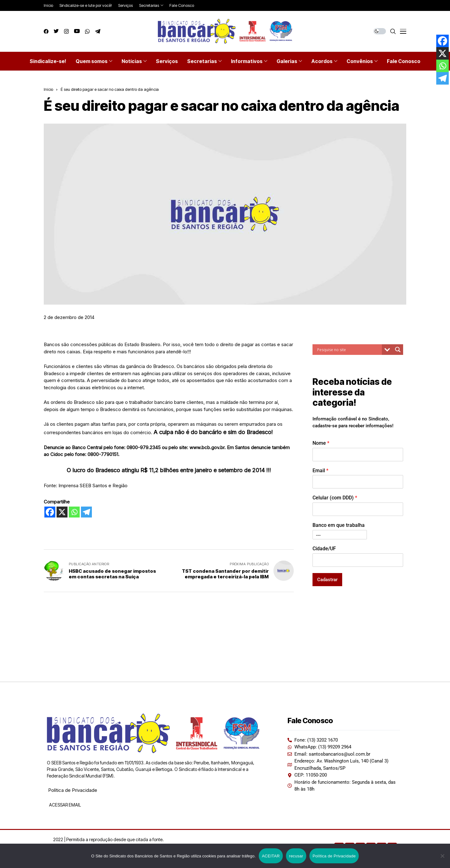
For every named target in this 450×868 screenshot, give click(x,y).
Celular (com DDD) (335, 498)
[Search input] (349, 350)
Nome (321, 443)
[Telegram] (86, 512)
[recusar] (442, 856)
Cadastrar (327, 580)
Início (48, 89)
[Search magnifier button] (398, 350)
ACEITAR (271, 856)
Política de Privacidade (73, 790)
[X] (62, 512)
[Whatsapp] (74, 512)
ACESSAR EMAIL (65, 805)
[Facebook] (50, 512)
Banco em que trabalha (339, 525)
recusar (296, 856)
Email (320, 471)
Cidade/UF (324, 549)
